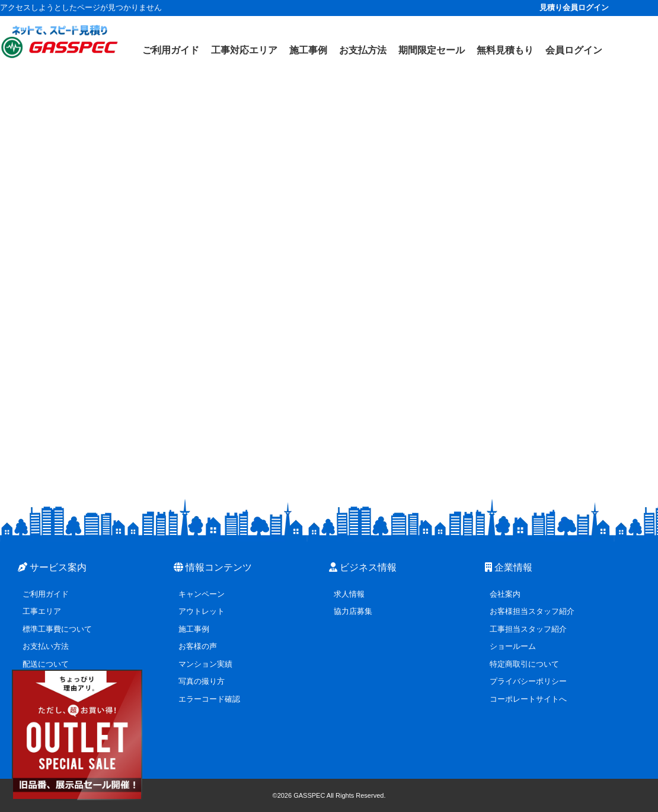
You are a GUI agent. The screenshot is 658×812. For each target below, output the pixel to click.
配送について (46, 664)
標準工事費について (57, 629)
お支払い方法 (46, 646)
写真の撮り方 (202, 681)
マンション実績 (205, 664)
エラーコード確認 (209, 699)
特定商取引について (524, 664)
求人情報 (349, 594)
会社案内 (505, 594)
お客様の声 (198, 646)
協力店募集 (353, 611)
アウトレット (202, 611)
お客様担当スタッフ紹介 (532, 611)
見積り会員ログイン (574, 7)
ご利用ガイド (46, 594)
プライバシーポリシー (528, 681)
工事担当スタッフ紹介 (528, 629)
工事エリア (42, 611)
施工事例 (194, 629)
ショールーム (513, 646)
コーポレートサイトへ (528, 699)
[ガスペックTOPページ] (59, 42)
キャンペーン (202, 594)
